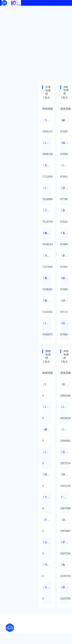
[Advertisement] (36, 43)
